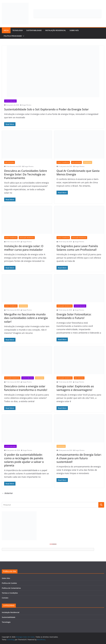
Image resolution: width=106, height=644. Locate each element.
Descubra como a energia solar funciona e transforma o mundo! (26, 388)
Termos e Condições (10, 593)
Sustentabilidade (34, 30)
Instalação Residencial (56, 30)
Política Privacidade (13, 36)
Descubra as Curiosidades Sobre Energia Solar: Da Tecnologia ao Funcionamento (26, 174)
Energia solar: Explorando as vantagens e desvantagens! (75, 388)
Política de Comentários (11, 588)
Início (6, 30)
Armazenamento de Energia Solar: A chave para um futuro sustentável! (79, 458)
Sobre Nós (74, 30)
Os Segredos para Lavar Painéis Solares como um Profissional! (77, 248)
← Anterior (7, 493)
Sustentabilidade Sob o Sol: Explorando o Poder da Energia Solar (46, 109)
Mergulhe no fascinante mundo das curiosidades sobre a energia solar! (26, 318)
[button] (23, 36)
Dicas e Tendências (63, 162)
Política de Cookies (9, 583)
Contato (5, 598)
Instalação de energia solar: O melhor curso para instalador (24, 248)
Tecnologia (18, 30)
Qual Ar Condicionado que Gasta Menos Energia (78, 172)
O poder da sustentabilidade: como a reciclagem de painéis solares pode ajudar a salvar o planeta (24, 460)
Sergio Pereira (27, 105)
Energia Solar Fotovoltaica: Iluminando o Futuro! (74, 316)
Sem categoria (10, 162)
